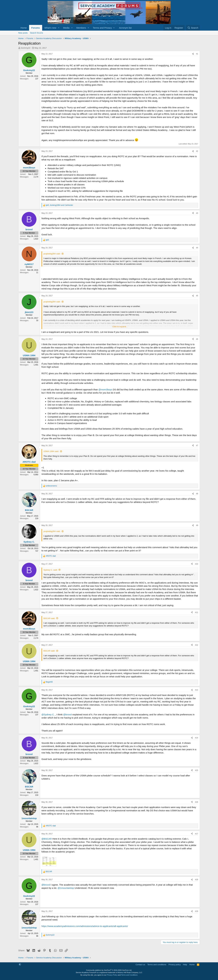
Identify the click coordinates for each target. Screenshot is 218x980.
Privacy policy (175, 965)
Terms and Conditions (129, 975)
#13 (196, 690)
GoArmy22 (26, 48)
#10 (196, 564)
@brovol (68, 714)
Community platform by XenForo (109, 970)
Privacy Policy (112, 975)
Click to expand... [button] (120, 327)
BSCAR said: (49, 618)
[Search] (193, 28)
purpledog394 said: (52, 254)
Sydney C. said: (51, 570)
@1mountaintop (66, 888)
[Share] (193, 54)
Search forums (37, 33)
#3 (197, 213)
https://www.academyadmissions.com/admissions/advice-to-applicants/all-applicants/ (85, 926)
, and (59, 205)
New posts (23, 33)
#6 (197, 339)
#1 (197, 54)
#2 (197, 151)
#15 (196, 770)
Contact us (140, 965)
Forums (36, 28)
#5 (197, 296)
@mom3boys (105, 389)
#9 (197, 525)
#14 (196, 738)
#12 (196, 645)
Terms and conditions (157, 965)
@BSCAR (47, 839)
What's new (50, 28)
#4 (197, 248)
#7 (197, 446)
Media (66, 28)
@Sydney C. (48, 714)
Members (81, 28)
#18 (196, 880)
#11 (196, 612)
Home (24, 28)
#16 (196, 802)
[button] (59, 28)
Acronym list (125, 28)
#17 (196, 834)
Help (185, 965)
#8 (197, 494)
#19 (196, 911)
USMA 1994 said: (51, 451)
